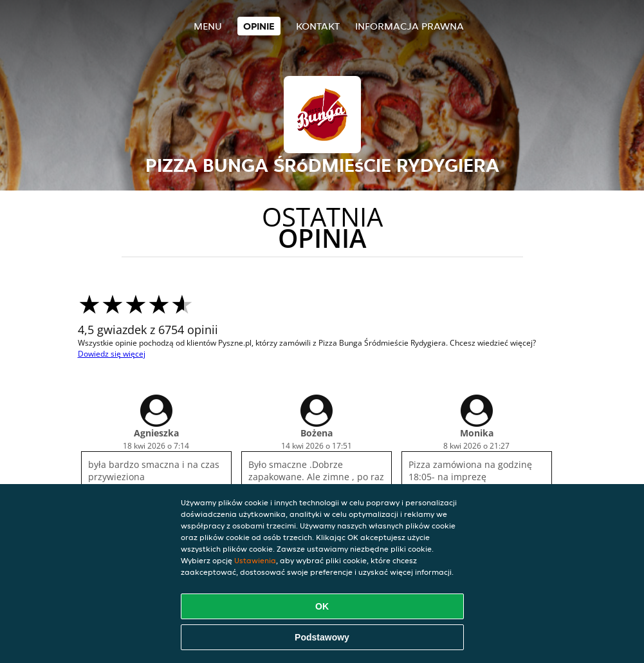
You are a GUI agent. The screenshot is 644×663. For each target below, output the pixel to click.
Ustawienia (255, 560)
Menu (208, 26)
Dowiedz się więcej (112, 354)
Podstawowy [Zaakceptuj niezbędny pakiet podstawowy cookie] (322, 637)
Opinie (259, 26)
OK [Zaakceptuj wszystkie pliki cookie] (322, 606)
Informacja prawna (409, 26)
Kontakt (318, 26)
